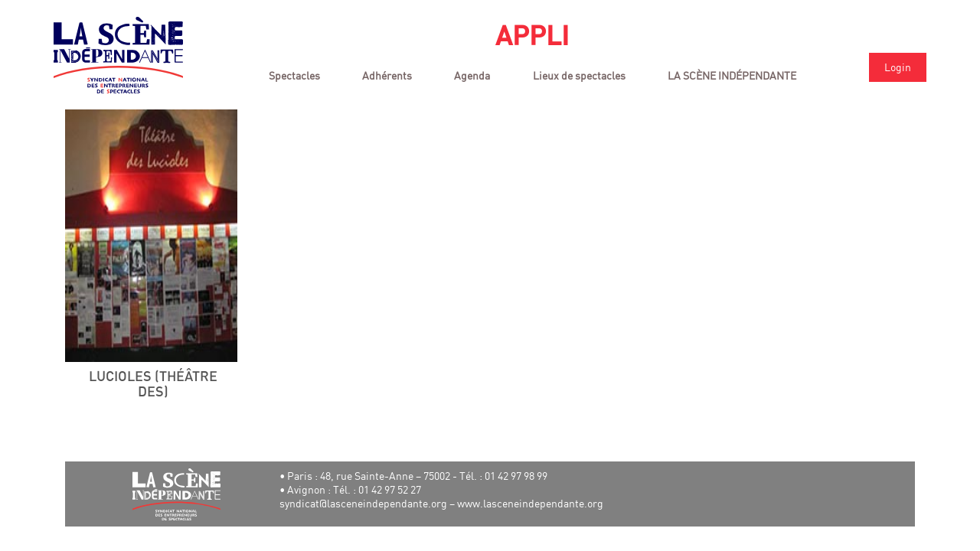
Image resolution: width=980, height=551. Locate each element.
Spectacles (294, 75)
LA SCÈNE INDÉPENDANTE (732, 75)
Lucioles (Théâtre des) (153, 385)
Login (898, 67)
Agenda (472, 75)
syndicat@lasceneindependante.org (363, 503)
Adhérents (387, 75)
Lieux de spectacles (579, 75)
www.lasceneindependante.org (530, 503)
